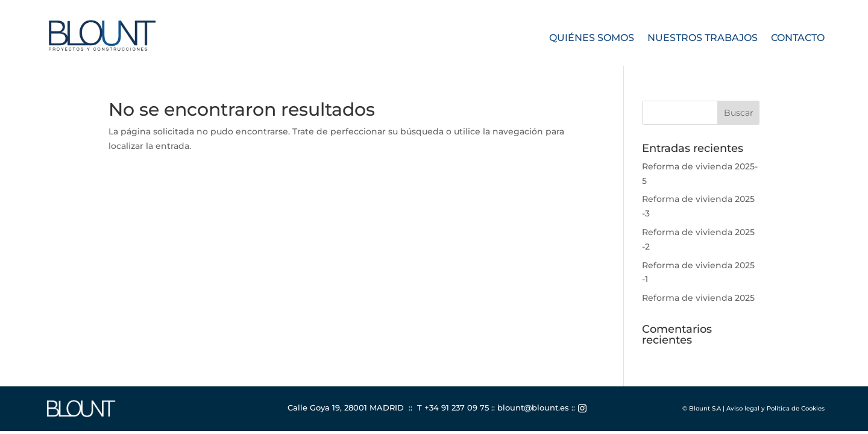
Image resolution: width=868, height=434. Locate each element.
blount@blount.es (533, 407)
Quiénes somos (592, 39)
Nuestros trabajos (703, 39)
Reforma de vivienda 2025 (698, 298)
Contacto (798, 39)
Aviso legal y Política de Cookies (775, 408)
